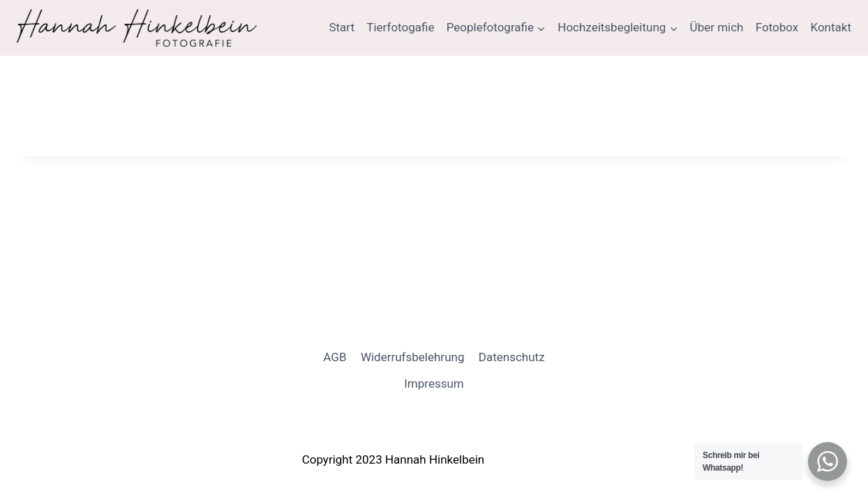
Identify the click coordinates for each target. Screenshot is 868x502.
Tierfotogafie (400, 27)
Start (342, 27)
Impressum (434, 383)
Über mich (717, 27)
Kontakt (831, 27)
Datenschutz (512, 357)
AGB (335, 357)
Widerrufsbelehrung (413, 357)
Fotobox (777, 27)
